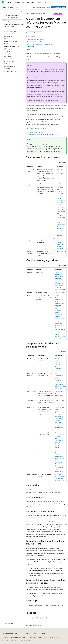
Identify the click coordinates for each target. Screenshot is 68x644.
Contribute (32, 637)
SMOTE (59, 226)
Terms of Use (6, 640)
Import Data (60, 175)
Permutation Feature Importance (60, 246)
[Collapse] (22, 12)
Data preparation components (35, 39)
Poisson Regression (60, 289)
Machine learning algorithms (35, 42)
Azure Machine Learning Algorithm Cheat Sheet (44, 134)
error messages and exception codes (47, 501)
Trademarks (14, 640)
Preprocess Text (59, 417)
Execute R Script (59, 400)
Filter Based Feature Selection (60, 241)
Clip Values (60, 199)
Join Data (59, 215)
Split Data (59, 236)
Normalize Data (61, 217)
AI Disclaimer (6, 637)
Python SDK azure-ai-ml (48, 54)
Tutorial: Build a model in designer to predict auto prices (46, 605)
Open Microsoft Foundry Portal (41, 7)
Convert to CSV (61, 200)
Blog (24, 637)
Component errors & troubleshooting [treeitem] (9, 67)
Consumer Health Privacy (51, 637)
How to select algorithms (37, 132)
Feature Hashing (59, 415)
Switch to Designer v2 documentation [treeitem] (10, 28)
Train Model (58, 363)
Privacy (39, 637)
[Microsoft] (3, 2)
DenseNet (58, 446)
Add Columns (60, 184)
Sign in (64, 2)
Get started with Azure (59, 7)
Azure (32, 13)
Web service (30, 46)
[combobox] (13, 16)
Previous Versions (16, 637)
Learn (27, 13)
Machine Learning (40, 13)
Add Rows (59, 186)
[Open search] (60, 2)
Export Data (60, 173)
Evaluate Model (59, 384)
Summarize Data (61, 251)
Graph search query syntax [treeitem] (11, 71)
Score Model (58, 388)
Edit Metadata (60, 210)
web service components (43, 490)
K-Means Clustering (60, 292)
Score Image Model (60, 386)
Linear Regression (60, 284)
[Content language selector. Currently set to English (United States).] (10, 633)
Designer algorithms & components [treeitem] (13, 24)
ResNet (57, 448)
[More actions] (65, 13)
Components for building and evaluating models (40, 44)
